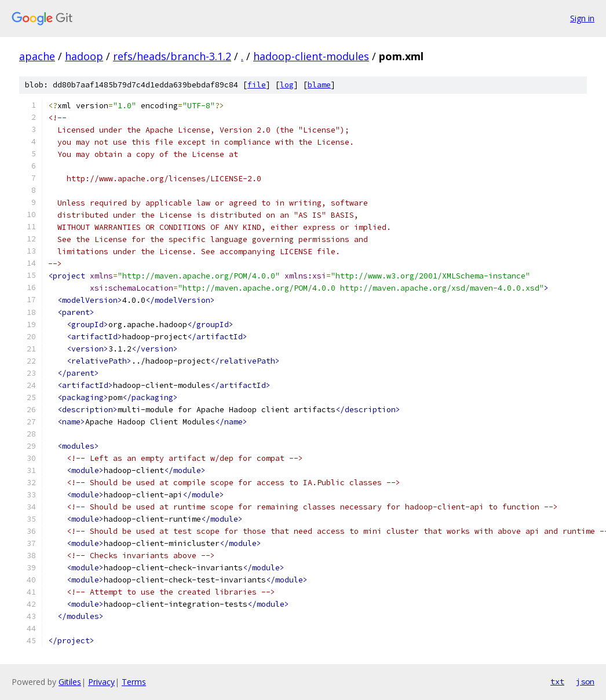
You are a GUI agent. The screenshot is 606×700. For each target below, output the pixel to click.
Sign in (582, 18)
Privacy (101, 682)
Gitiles (70, 682)
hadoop (84, 56)
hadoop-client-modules (311, 56)
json (585, 681)
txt (557, 681)
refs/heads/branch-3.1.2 (172, 56)
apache (37, 56)
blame (319, 85)
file (257, 85)
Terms (134, 682)
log (287, 85)
